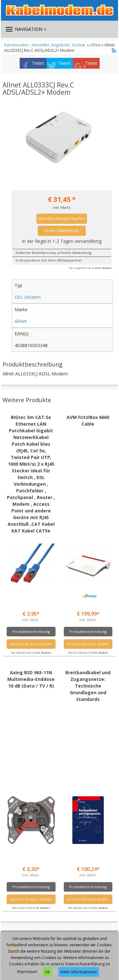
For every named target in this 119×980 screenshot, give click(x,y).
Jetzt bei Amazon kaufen (62, 219)
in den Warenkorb (62, 231)
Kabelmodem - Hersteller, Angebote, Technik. (45, 45)
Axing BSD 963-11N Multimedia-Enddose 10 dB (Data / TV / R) (31, 679)
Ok (47, 972)
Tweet (64, 63)
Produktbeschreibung (31, 631)
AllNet (95, 45)
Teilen (38, 63)
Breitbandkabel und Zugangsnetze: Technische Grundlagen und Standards (88, 686)
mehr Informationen (79, 972)
